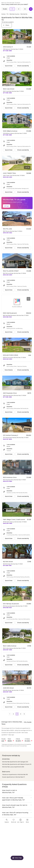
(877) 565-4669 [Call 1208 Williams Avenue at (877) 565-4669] (7, 135)
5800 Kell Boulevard (10, 313)
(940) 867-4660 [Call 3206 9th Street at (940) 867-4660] (8, 692)
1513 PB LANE (7, 229)
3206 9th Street (8, 688)
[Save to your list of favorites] (28, 33)
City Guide (28, 722)
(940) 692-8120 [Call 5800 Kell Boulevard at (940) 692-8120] (7, 317)
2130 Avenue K (8, 47)
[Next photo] (30, 37)
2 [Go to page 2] (13, 714)
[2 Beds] (19, 9)
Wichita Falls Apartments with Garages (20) (15, 762)
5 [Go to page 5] (24, 714)
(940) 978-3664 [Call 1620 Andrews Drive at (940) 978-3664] (8, 481)
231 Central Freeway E (11, 435)
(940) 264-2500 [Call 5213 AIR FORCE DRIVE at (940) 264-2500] (8, 359)
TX (7, 14)
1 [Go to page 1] (10, 714)
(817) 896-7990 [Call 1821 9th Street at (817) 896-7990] (7, 565)
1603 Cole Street (9, 89)
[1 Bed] (12, 9)
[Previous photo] (4, 37)
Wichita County (14, 14)
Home (3, 14)
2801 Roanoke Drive (10, 393)
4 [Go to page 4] (21, 714)
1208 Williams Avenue (10, 131)
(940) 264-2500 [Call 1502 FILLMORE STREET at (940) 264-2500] (8, 275)
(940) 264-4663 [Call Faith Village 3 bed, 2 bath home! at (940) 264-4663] (8, 523)
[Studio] (5, 9)
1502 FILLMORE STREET (11, 271)
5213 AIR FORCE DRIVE (11, 355)
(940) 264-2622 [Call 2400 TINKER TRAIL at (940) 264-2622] (8, 177)
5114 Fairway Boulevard (11, 604)
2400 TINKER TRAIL (10, 173)
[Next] (31, 9)
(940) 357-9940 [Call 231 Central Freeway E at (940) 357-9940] (7, 439)
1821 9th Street (8, 562)
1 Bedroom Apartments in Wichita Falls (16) (15, 774)
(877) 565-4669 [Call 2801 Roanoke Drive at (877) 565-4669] (7, 397)
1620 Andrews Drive (10, 477)
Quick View (9, 66)
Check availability (23, 66)
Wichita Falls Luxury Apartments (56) (13, 767)
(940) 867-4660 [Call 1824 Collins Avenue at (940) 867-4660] (8, 650)
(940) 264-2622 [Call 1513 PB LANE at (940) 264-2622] (8, 233)
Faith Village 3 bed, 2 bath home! (14, 520)
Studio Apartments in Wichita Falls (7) (13, 777)
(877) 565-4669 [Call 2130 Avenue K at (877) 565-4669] (7, 51)
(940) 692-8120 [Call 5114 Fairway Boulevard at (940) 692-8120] (7, 608)
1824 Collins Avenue (10, 646)
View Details (9, 370)
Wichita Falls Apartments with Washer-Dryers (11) (17, 764)
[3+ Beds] (25, 9)
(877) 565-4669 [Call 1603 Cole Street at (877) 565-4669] (7, 93)
